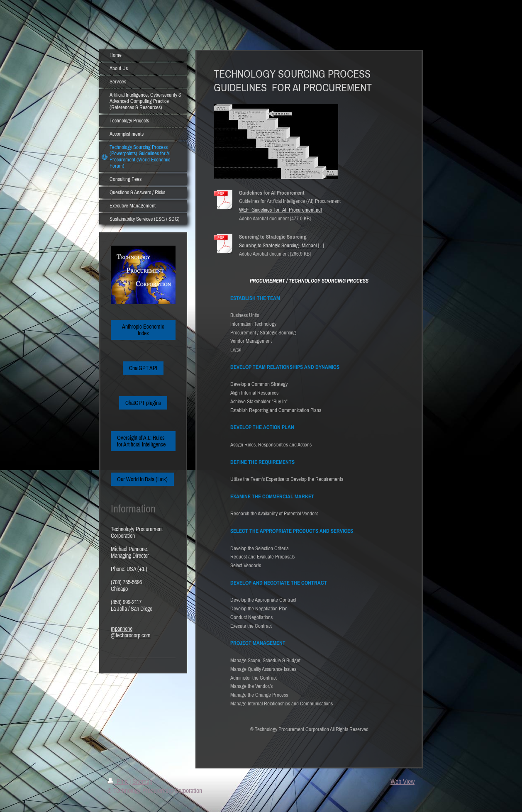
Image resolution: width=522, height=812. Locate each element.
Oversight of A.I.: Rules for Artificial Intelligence (141, 441)
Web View (402, 781)
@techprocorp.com (131, 635)
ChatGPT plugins (143, 403)
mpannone (122, 629)
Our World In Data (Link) (142, 479)
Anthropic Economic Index (143, 330)
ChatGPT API (143, 368)
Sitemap (142, 781)
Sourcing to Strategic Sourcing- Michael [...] (282, 245)
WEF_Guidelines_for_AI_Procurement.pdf (281, 210)
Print (118, 781)
